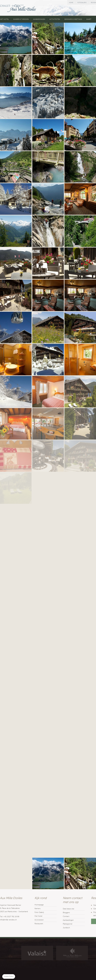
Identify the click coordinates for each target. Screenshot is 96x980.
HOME (71, 3)
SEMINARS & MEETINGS (73, 19)
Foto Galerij (39, 912)
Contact (66, 916)
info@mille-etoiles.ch (8, 920)
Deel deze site (68, 909)
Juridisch (66, 928)
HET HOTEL (4, 19)
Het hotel (38, 916)
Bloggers (66, 913)
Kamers (38, 909)
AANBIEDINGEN (39, 19)
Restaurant (39, 924)
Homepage (39, 905)
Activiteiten (39, 920)
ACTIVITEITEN (55, 19)
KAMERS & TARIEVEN (21, 19)
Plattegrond (67, 924)
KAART (89, 19)
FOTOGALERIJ (82, 3)
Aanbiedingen (68, 920)
